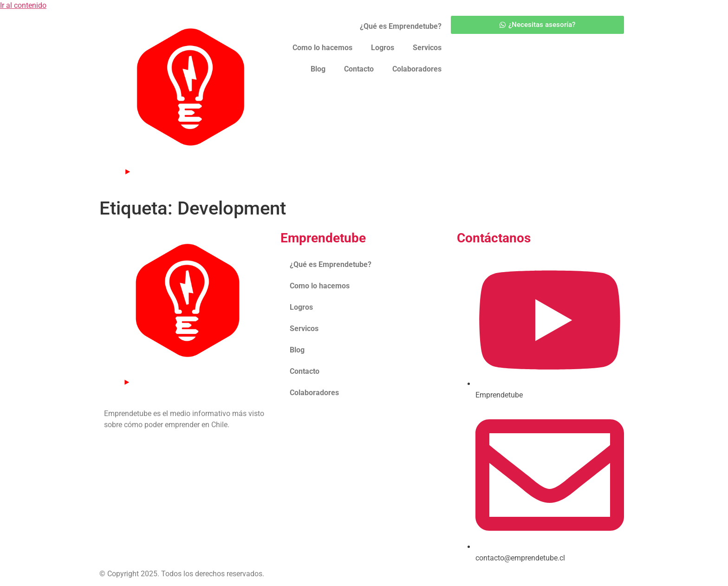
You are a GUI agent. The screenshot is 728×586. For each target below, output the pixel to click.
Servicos (427, 48)
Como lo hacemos (322, 48)
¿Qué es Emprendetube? (401, 26)
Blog (318, 69)
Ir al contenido (23, 5)
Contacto (359, 69)
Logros (383, 48)
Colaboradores (417, 69)
